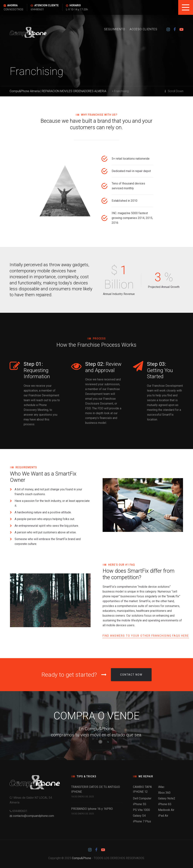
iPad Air (163, 816)
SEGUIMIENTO (115, 29)
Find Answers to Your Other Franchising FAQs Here (146, 636)
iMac (161, 787)
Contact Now (131, 675)
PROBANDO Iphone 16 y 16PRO (92, 809)
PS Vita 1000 (141, 810)
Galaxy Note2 (167, 798)
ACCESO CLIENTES (143, 29)
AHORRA (12, 5)
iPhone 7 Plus (142, 821)
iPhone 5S (140, 804)
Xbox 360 (164, 793)
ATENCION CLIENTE (46, 5)
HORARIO (75, 5)
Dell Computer (142, 798)
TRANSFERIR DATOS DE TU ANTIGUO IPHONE (96, 789)
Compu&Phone (82, 858)
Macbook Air (166, 810)
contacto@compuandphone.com (33, 816)
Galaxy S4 (139, 816)
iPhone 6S (165, 804)
